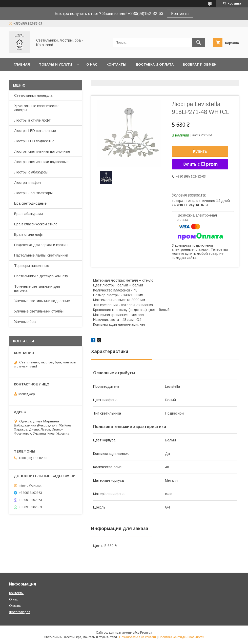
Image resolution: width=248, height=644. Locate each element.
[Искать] (199, 43)
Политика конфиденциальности (181, 637)
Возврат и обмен (200, 64)
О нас (92, 64)
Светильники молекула (33, 95)
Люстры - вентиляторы (33, 193)
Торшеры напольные (32, 266)
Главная (22, 64)
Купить (200, 151)
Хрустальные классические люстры (37, 108)
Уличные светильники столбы (39, 311)
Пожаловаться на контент (138, 637)
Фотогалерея (20, 612)
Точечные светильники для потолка (37, 288)
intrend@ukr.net (30, 486)
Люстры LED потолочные (35, 131)
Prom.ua (146, 633)
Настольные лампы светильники (41, 255)
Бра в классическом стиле (36, 224)
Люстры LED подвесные (34, 141)
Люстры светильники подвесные (41, 162)
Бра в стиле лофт (29, 235)
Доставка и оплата (154, 64)
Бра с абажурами (28, 214)
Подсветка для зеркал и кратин (41, 245)
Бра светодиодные (30, 203)
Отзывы (15, 606)
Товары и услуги (56, 64)
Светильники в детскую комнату (41, 276)
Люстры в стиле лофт (32, 120)
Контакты (180, 14)
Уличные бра (25, 322)
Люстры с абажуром (31, 172)
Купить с (200, 164)
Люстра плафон (27, 183)
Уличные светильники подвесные (42, 301)
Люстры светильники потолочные (42, 151)
